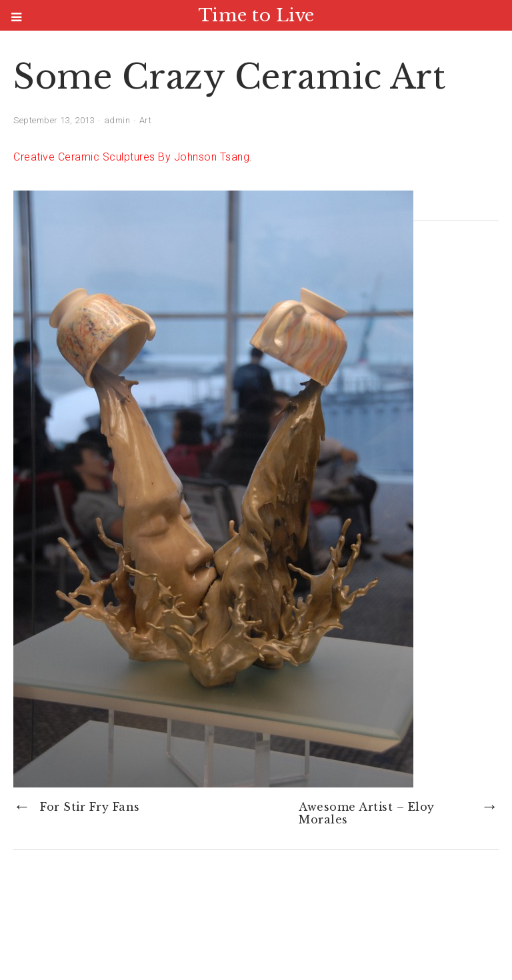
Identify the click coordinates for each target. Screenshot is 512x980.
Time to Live (256, 15)
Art (146, 120)
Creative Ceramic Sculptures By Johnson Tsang (131, 157)
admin (117, 120)
